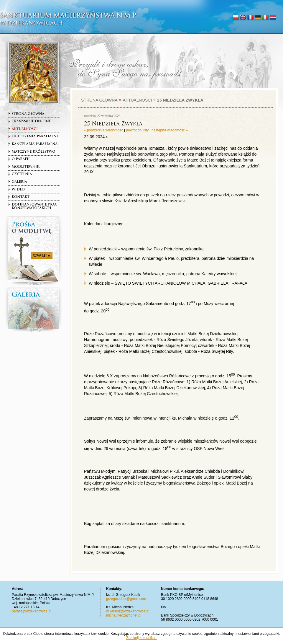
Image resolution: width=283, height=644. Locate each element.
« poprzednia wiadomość (104, 130)
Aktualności (137, 100)
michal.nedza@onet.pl (124, 615)
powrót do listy (138, 130)
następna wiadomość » (170, 130)
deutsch (258, 18)
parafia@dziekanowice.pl (32, 611)
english (243, 18)
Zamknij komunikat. (141, 638)
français (250, 18)
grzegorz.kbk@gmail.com (126, 599)
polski (236, 18)
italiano (265, 18)
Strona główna (99, 100)
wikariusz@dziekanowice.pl (128, 611)
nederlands (273, 18)
